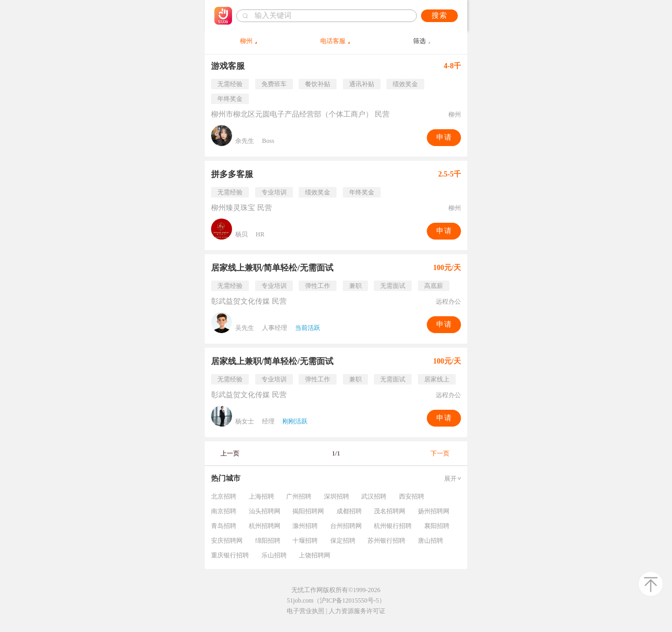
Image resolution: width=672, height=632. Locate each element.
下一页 (440, 453)
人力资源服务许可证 (357, 611)
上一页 (230, 453)
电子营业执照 (306, 611)
